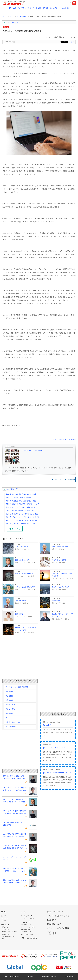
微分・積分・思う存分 (60, 547)
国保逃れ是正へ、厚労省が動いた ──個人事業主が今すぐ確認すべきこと (15, 778)
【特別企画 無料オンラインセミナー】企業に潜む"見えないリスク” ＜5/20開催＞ (39, 8)
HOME (4, 912)
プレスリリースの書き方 (55, 748)
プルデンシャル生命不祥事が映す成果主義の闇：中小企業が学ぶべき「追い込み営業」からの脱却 (15, 812)
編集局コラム (5, 934)
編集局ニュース (6, 927)
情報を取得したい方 (54, 924)
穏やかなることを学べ (23, 560)
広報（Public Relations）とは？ (58, 773)
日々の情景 (19, 614)
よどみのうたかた (22, 547)
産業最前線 (56, 601)
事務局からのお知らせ (49, 977)
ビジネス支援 (26, 922)
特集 (3, 939)
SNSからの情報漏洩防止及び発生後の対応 (15, 824)
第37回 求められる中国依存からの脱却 (20, 524)
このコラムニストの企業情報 (64, 480)
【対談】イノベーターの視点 (10, 932)
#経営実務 (9, 700)
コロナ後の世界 (22, 17)
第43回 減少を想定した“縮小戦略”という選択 (23, 504)
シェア (72, 42)
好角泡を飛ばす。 (22, 601)
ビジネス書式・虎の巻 (27, 934)
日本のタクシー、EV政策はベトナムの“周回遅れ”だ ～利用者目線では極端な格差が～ (15, 801)
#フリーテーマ (11, 727)
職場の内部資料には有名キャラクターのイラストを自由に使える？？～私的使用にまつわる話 (15, 882)
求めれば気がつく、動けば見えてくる (62, 615)
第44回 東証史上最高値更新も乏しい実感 (21, 501)
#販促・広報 (10, 709)
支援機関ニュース (26, 925)
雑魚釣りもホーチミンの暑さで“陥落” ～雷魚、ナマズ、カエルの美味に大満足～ (15, 870)
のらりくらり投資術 (59, 560)
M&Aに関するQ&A (26, 932)
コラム (12, 17)
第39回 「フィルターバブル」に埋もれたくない (24, 517)
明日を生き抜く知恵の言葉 (25, 574)
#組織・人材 (10, 705)
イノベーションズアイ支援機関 (58, 928)
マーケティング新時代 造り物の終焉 (62, 575)
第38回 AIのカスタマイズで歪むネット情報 (22, 520)
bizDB (48, 725)
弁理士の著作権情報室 (29, 938)
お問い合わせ (69, 977)
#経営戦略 (9, 696)
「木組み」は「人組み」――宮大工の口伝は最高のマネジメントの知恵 (15, 847)
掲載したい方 (52, 920)
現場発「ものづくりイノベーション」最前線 (26, 629)
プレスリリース (26, 916)
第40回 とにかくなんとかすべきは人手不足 (22, 514)
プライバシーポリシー (12, 977)
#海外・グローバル (13, 722)
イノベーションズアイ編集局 (32, 450)
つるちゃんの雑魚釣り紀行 (25, 587)
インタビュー (5, 929)
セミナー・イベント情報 (28, 927)
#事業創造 (9, 691)
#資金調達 (9, 713)
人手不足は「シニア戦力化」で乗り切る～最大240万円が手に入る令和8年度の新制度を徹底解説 (15, 835)
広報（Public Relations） (9, 937)
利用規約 (30, 977)
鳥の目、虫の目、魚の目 (61, 587)
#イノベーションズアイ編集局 (64, 439)
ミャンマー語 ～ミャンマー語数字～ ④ (15, 858)
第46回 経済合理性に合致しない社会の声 (21, 494)
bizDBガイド (5, 918)
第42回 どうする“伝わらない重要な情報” (21, 507)
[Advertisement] (39, 653)
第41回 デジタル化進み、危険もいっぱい (21, 511)
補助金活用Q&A (25, 929)
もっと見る (16, 529)
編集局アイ (5, 925)
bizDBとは (4, 921)
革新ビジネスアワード (55, 912)
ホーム (5, 17)
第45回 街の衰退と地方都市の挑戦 (19, 498)
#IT (7, 718)
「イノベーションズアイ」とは (58, 916)
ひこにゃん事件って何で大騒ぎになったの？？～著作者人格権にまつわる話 (15, 789)
